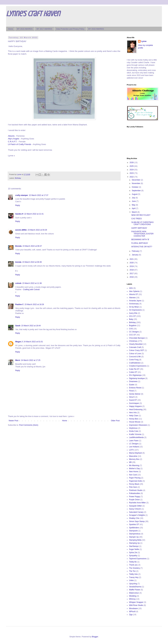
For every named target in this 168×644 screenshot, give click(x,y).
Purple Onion (134, 500)
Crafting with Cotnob (31, 290)
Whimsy (132, 599)
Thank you (133, 565)
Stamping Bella (135, 540)
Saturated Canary (136, 512)
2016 (132, 277)
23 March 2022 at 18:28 (34, 304)
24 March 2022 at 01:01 (33, 342)
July (134, 198)
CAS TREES (137, 219)
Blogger (95, 637)
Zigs (131, 615)
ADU (131, 288)
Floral (131, 391)
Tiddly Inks (133, 574)
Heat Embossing (136, 410)
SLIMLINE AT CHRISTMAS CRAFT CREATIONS (142, 223)
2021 (132, 259)
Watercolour (134, 593)
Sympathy (133, 556)
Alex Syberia (134, 291)
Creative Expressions (138, 366)
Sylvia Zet (133, 553)
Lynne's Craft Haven (33, 14)
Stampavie (133, 531)
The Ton (132, 571)
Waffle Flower (135, 590)
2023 (132, 173)
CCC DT (132, 335)
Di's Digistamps (135, 375)
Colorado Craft (135, 347)
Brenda (18, 246)
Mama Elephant (135, 453)
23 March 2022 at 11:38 (32, 283)
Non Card (133, 475)
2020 (132, 263)
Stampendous (135, 534)
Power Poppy (134, 497)
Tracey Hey (134, 577)
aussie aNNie (21, 230)
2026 (132, 163)
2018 (132, 270)
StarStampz (134, 546)
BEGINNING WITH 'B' (140, 240)
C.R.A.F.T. (12, 142)
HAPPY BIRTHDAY (139, 228)
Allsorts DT (134, 294)
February (136, 251)
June (134, 201)
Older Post (115, 421)
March (135, 212)
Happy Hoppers (135, 406)
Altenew (132, 298)
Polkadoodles (135, 493)
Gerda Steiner (135, 394)
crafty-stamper (22, 195)
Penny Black (134, 484)
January (135, 255)
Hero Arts (133, 413)
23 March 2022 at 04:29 (37, 230)
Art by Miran (134, 307)
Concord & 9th (135, 357)
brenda (18, 262)
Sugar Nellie (134, 549)
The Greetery (134, 568)
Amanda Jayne (135, 301)
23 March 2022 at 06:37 (32, 246)
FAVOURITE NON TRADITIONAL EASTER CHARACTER (142, 234)
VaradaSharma (135, 587)
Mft (130, 462)
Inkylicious (133, 428)
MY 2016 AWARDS (25, 29)
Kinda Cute (134, 431)
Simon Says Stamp (137, 521)
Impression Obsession (138, 425)
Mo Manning (134, 465)
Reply (18, 205)
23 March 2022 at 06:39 (32, 262)
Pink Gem (133, 487)
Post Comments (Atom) (29, 425)
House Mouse (135, 422)
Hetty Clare (134, 416)
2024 (132, 170)
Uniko (131, 580)
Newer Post (13, 421)
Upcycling (133, 584)
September (137, 191)
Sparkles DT (134, 524)
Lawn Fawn (134, 441)
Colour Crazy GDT (137, 350)
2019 (132, 266)
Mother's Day (134, 469)
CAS (131, 329)
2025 (132, 166)
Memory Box (134, 459)
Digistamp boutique (137, 378)
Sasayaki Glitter (135, 506)
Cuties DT (133, 372)
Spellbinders (134, 528)
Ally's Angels (14, 139)
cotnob (18, 283)
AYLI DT (132, 316)
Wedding (133, 596)
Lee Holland (134, 447)
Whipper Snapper (136, 602)
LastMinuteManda (136, 437)
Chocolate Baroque (137, 338)
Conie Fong (134, 360)
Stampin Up (134, 537)
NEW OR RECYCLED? (141, 215)
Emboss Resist (135, 388)
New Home (134, 472)
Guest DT (133, 400)
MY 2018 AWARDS (96, 29)
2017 (132, 274)
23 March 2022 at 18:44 (31, 326)
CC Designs (134, 332)
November (136, 183)
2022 (132, 177)
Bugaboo (133, 326)
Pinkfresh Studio (136, 490)
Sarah (18, 326)
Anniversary (134, 304)
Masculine (133, 456)
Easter (132, 385)
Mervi (18, 360)
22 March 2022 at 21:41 (34, 214)
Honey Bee (134, 419)
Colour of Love (135, 354)
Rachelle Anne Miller (137, 503)
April (134, 208)
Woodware (133, 608)
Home (11, 29)
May (134, 205)
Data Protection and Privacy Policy (70, 29)
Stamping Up (134, 543)
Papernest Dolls (136, 481)
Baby (131, 319)
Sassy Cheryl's (135, 509)
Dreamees (133, 381)
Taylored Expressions (138, 559)
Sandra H (19, 214)
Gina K (132, 397)
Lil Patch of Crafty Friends (20, 144)
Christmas (133, 341)
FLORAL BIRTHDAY (140, 243)
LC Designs (134, 444)
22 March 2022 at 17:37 (39, 195)
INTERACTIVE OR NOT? (142, 247)
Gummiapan (134, 403)
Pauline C (19, 304)
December (136, 180)
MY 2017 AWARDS (44, 29)
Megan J (19, 342)
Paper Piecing (135, 478)
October (135, 187)
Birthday (18, 178)
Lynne (144, 41)
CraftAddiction (135, 363)
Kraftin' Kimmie (135, 434)
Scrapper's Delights (137, 515)
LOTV (131, 450)
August (135, 194)
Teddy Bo (133, 562)
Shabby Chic (134, 518)
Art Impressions (135, 310)
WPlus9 (132, 612)
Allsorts (11, 136)
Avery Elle (133, 313)
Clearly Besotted (136, 344)
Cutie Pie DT (134, 369)
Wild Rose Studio (136, 605)
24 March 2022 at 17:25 (31, 360)
